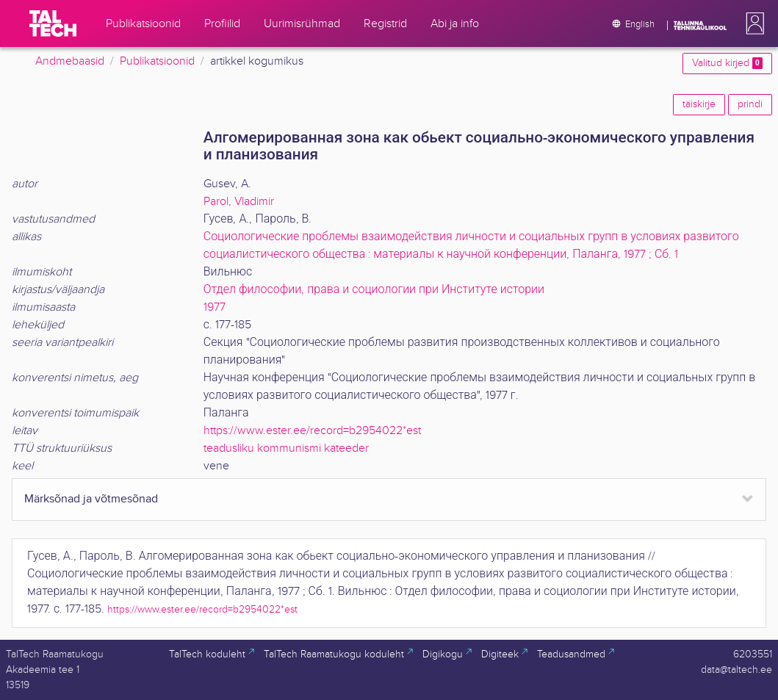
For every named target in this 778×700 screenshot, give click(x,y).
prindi (750, 104)
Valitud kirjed (727, 63)
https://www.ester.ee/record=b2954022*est (312, 431)
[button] (752, 24)
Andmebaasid (70, 61)
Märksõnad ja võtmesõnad (91, 499)
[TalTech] (53, 24)
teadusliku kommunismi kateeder (286, 448)
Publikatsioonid (157, 61)
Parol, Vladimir (239, 202)
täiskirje (699, 104)
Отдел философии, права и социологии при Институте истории (374, 290)
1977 (215, 307)
